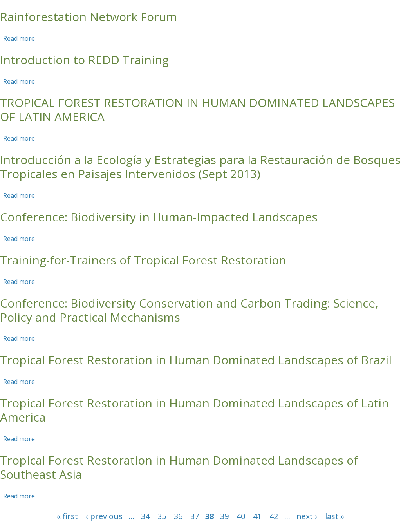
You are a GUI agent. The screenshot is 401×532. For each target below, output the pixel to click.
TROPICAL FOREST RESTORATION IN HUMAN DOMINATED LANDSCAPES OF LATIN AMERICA (197, 109)
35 (162, 516)
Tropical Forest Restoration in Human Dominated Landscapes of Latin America (194, 410)
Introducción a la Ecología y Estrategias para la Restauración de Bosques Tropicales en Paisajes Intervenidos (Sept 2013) (200, 167)
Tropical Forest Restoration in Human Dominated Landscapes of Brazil (196, 360)
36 (178, 516)
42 (274, 516)
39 (224, 516)
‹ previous (104, 516)
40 (241, 516)
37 (195, 516)
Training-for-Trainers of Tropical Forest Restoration (143, 260)
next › (307, 516)
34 (145, 516)
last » (335, 516)
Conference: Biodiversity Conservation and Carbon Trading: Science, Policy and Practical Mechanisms (189, 310)
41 (257, 516)
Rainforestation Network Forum (89, 17)
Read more (19, 38)
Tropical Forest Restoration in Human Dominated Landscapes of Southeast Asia (179, 467)
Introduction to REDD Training (84, 60)
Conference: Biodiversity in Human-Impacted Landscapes (159, 217)
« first (67, 516)
